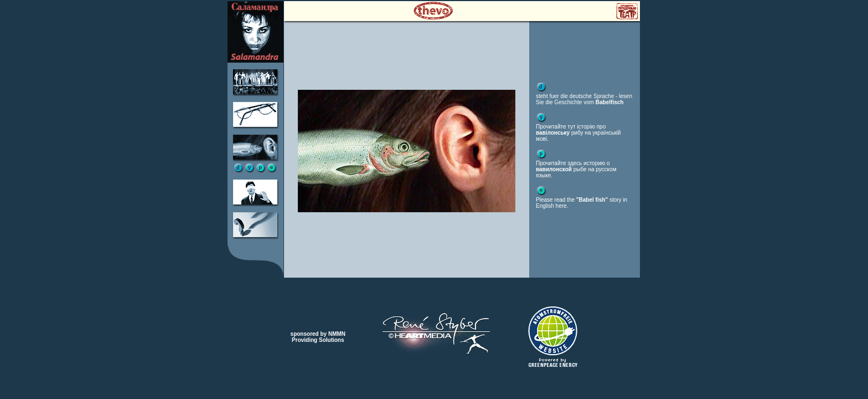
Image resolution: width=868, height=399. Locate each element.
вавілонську (553, 133)
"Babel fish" (592, 200)
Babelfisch (610, 102)
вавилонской (554, 169)
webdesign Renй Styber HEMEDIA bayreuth (437, 359)
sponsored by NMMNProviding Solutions (318, 337)
